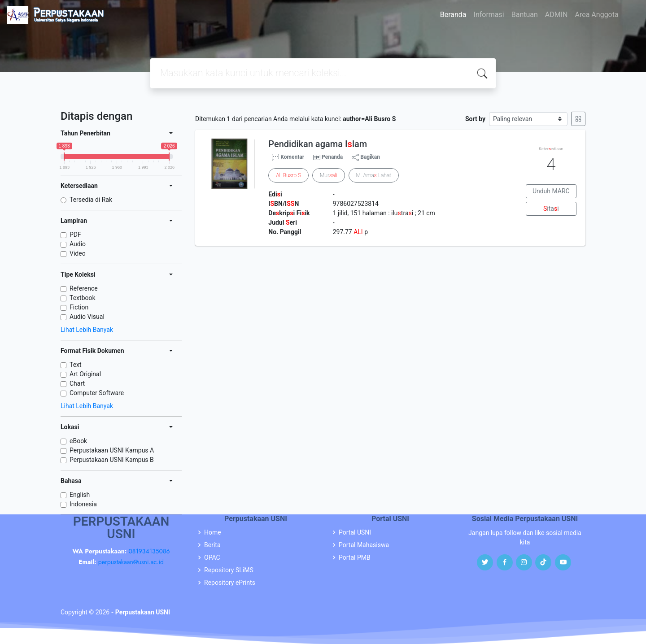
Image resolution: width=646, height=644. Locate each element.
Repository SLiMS (229, 570)
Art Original (85, 374)
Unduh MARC (551, 191)
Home (213, 532)
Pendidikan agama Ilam (318, 144)
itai (551, 209)
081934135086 (149, 551)
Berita (212, 545)
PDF (75, 235)
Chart (77, 383)
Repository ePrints (230, 583)
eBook (78, 441)
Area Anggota (597, 15)
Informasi (489, 15)
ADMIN (557, 15)
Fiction (79, 307)
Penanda (332, 157)
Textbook (83, 298)
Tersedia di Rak (91, 200)
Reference (84, 288)
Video (78, 253)
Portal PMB (355, 557)
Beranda (453, 15)
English (80, 495)
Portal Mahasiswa (364, 545)
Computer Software (97, 393)
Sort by (475, 119)
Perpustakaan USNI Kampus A (112, 450)
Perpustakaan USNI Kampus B (112, 460)
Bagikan (366, 157)
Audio (78, 244)
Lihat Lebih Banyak (87, 330)
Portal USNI (355, 532)
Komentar (288, 157)
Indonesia (83, 504)
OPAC (212, 557)
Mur (328, 175)
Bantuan (525, 15)
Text (76, 365)
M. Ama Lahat (374, 175)
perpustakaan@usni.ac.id (131, 562)
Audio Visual (87, 317)
